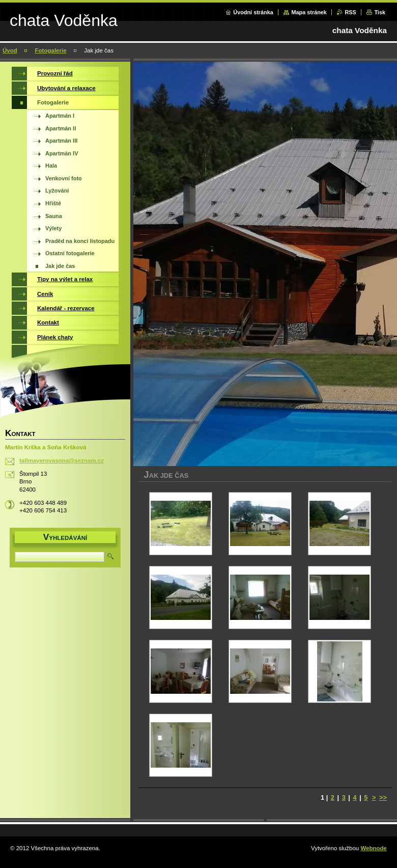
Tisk (380, 12)
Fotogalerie (51, 50)
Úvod (10, 50)
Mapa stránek (309, 12)
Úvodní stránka (253, 12)
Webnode (374, 848)
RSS (350, 12)
